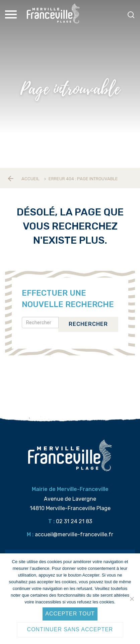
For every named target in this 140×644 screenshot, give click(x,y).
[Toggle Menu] (12, 14)
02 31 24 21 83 (74, 521)
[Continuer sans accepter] (132, 599)
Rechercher (88, 324)
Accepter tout (70, 614)
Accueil (30, 179)
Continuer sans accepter (70, 629)
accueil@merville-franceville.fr (74, 534)
